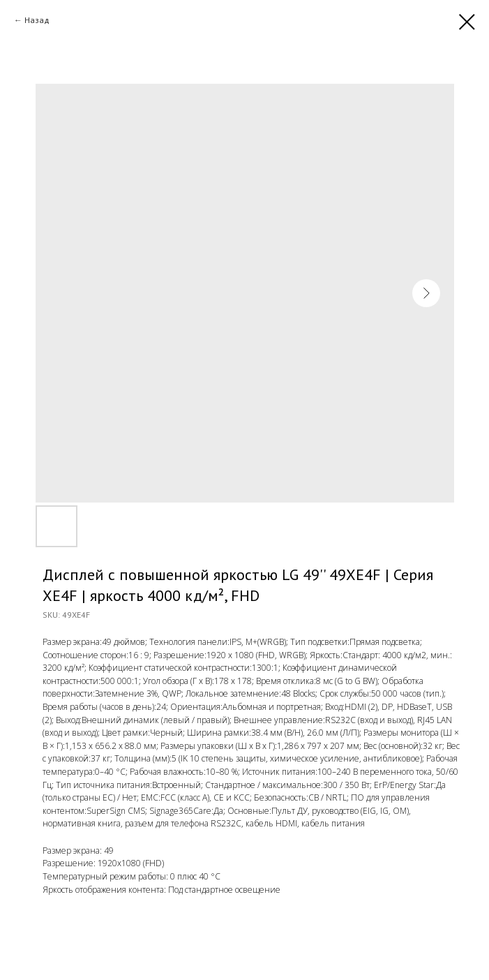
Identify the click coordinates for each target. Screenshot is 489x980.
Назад (37, 20)
